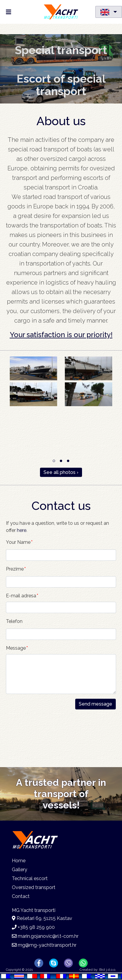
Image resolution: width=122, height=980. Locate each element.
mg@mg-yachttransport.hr (47, 945)
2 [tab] (61, 461)
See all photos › (61, 472)
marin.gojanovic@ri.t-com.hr (48, 936)
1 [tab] (54, 461)
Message (16, 648)
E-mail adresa (21, 596)
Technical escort (30, 878)
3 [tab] (68, 461)
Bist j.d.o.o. (108, 970)
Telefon (14, 621)
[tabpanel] (61, 382)
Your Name (18, 542)
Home (19, 861)
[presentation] (30, 731)
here (22, 530)
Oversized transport (34, 887)
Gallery (20, 870)
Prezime (15, 569)
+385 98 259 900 (36, 927)
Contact (21, 896)
